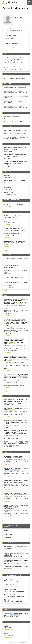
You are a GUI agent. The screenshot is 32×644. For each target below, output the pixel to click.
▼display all (6, 250)
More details (8, 225)
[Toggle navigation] (29, 3)
